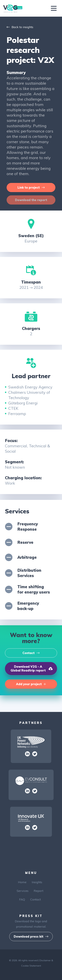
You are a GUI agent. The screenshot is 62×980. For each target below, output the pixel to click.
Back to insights (20, 27)
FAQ (22, 899)
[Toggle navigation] (54, 8)
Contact (36, 899)
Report (39, 891)
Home (22, 882)
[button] (31, 188)
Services (23, 891)
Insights (37, 882)
